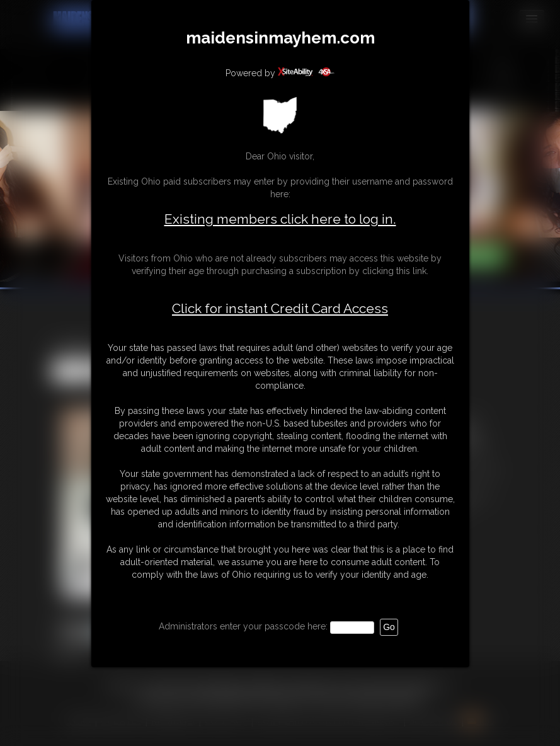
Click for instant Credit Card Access (280, 309)
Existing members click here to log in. (280, 219)
